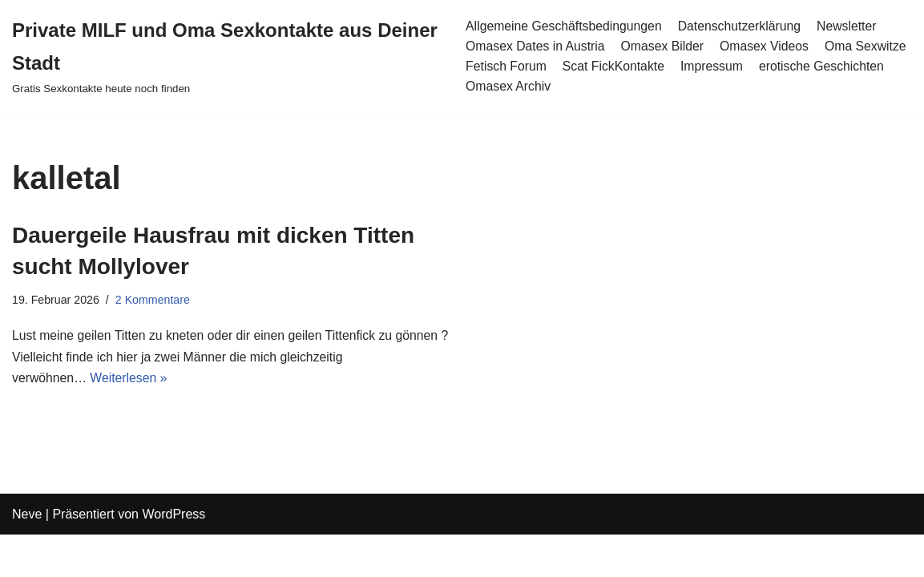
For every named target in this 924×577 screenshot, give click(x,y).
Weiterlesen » (131, 380)
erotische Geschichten (825, 66)
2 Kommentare (154, 301)
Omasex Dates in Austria (535, 46)
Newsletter (851, 25)
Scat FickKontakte (614, 66)
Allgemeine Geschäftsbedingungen (564, 25)
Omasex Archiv (508, 87)
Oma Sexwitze (870, 46)
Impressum (714, 66)
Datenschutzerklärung (742, 25)
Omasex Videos (767, 46)
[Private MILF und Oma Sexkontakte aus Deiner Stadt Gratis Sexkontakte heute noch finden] (226, 56)
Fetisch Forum (506, 66)
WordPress (174, 557)
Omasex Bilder (664, 46)
